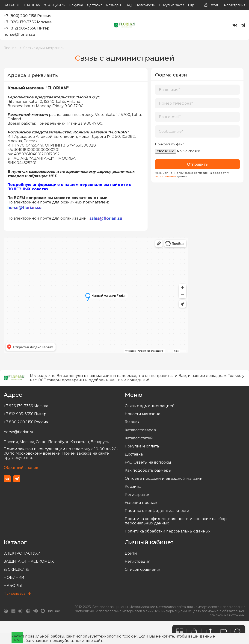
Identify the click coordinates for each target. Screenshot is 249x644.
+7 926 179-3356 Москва (26, 406)
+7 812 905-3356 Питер (25, 414)
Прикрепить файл (170, 144)
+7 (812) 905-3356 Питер (27, 28)
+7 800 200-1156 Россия (26, 422)
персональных (166, 176)
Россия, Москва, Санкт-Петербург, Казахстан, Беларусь (56, 442)
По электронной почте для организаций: (65, 218)
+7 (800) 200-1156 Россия (28, 16)
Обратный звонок (21, 468)
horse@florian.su (19, 34)
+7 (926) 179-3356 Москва (28, 22)
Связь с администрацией (44, 48)
